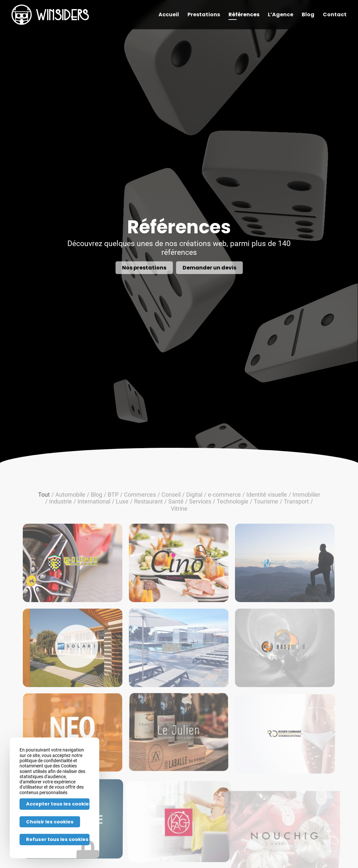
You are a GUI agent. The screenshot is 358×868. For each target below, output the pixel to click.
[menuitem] (169, 15)
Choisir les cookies (50, 822)
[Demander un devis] (209, 268)
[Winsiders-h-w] (50, 15)
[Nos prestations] (144, 268)
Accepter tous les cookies (58, 804)
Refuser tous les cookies (57, 839)
